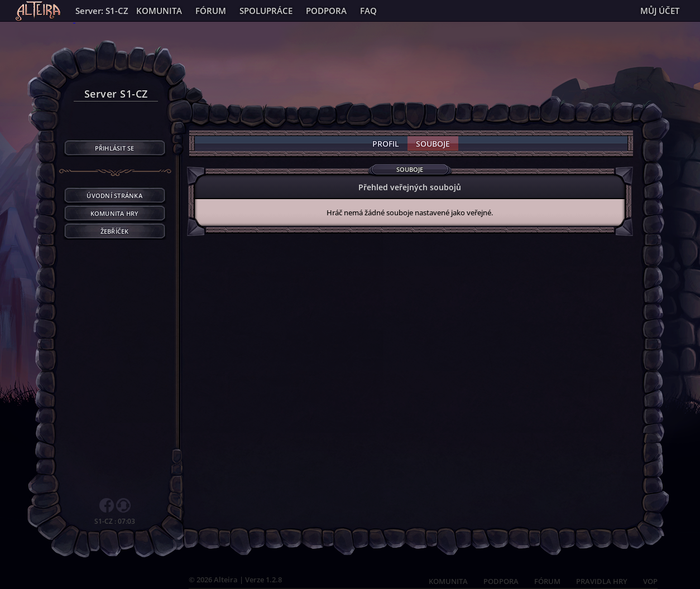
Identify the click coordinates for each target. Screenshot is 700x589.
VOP (650, 581)
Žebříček (115, 231)
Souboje (433, 144)
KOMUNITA (448, 581)
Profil (386, 144)
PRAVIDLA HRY (602, 581)
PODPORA (501, 581)
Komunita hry (115, 213)
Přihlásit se (115, 148)
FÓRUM (547, 581)
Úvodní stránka (114, 195)
